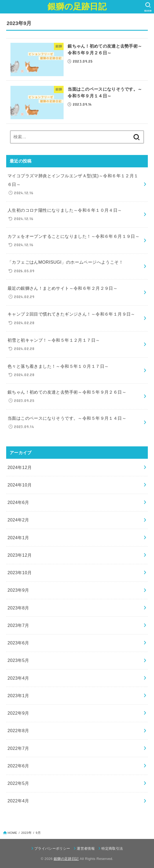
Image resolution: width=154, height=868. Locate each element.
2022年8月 (18, 731)
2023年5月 (18, 660)
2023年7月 (18, 625)
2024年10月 (20, 485)
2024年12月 (20, 467)
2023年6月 (18, 643)
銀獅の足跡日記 (77, 7)
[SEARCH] (148, 7)
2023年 (26, 833)
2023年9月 (18, 590)
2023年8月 (18, 608)
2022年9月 (18, 713)
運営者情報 (86, 848)
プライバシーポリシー (52, 848)
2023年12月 (20, 555)
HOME (12, 833)
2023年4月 (18, 678)
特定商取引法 (112, 848)
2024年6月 (18, 502)
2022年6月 (18, 766)
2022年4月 (18, 801)
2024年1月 (18, 538)
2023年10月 (20, 573)
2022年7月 (18, 748)
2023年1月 (18, 696)
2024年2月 (18, 520)
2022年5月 (18, 783)
